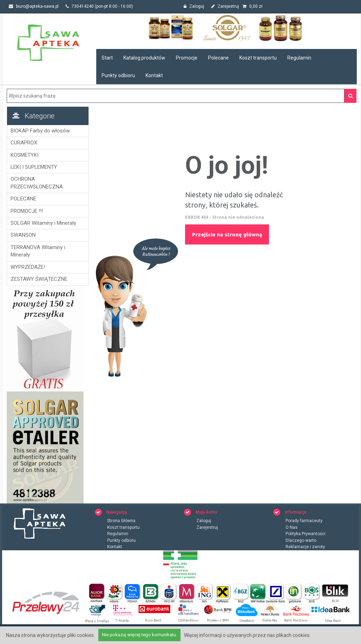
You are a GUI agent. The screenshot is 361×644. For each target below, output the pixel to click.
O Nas (292, 528)
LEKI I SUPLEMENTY (34, 167)
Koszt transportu (258, 58)
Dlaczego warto (301, 541)
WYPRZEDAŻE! (28, 267)
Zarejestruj (225, 6)
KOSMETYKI (25, 155)
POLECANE (24, 199)
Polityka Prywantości (305, 534)
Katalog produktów (144, 58)
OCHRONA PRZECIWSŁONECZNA (37, 183)
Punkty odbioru (118, 75)
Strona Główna (121, 521)
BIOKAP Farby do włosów (41, 131)
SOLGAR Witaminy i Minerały (44, 223)
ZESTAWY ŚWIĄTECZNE (39, 279)
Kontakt (154, 75)
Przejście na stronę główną (227, 234)
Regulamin (299, 58)
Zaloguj (194, 6)
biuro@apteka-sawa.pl (34, 6)
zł (252, 6)
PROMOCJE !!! (27, 211)
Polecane (218, 58)
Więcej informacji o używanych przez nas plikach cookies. (247, 635)
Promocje (187, 58)
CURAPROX (24, 143)
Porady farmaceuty (304, 521)
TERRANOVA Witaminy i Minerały (38, 251)
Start (107, 58)
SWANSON (23, 235)
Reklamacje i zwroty (305, 547)
